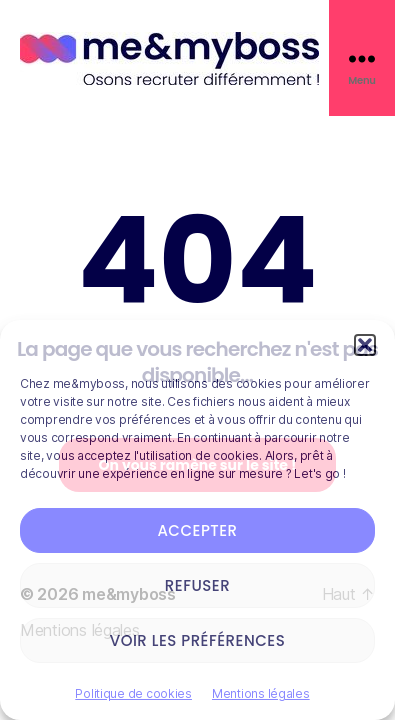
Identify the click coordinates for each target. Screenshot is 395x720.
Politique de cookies (133, 693)
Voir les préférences (198, 640)
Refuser (197, 585)
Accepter (197, 530)
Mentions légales (261, 693)
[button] (365, 345)
